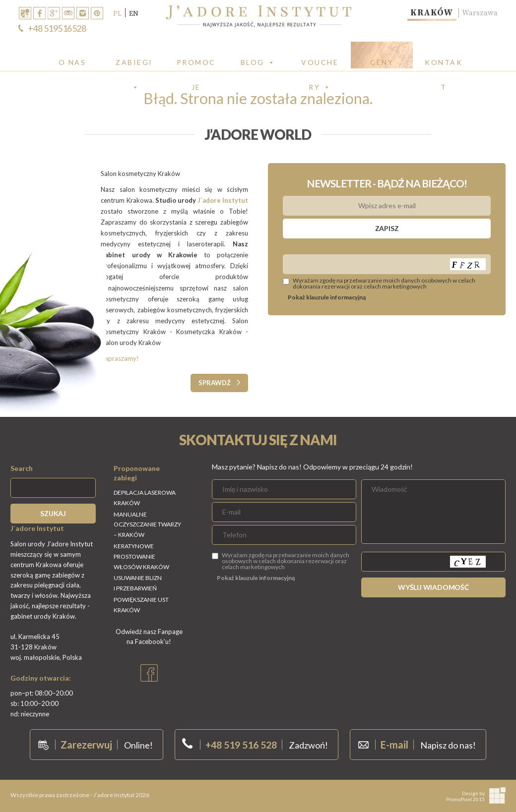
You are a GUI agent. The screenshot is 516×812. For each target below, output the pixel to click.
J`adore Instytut (223, 200)
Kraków (429, 13)
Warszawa (479, 13)
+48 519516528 (57, 28)
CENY (382, 62)
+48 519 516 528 (241, 745)
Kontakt (444, 63)
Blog (258, 62)
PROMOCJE (196, 63)
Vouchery (320, 63)
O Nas (72, 62)
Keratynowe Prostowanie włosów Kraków (141, 556)
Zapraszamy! (120, 358)
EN (134, 13)
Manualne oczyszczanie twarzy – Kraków (147, 525)
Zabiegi (134, 63)
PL (117, 13)
